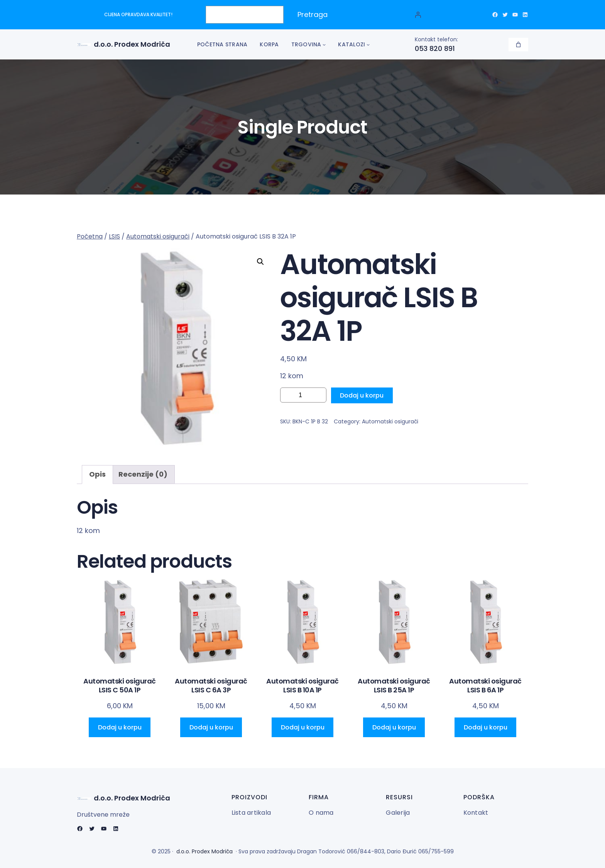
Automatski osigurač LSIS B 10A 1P (302, 686)
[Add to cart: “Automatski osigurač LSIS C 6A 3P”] (211, 727)
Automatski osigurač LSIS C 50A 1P (120, 686)
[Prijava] (418, 15)
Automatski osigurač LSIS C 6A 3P (211, 686)
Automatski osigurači (158, 236)
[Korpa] (518, 45)
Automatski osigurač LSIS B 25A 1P (394, 686)
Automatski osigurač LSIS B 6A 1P (485, 686)
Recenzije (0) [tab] (143, 474)
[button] (260, 262)
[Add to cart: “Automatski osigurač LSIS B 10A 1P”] (302, 727)
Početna (90, 236)
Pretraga (313, 14)
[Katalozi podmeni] (368, 44)
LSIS (114, 236)
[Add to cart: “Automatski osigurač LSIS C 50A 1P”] (120, 727)
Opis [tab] (97, 474)
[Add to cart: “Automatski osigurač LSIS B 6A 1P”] (485, 727)
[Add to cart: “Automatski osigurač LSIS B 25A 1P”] (394, 727)
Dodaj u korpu (362, 395)
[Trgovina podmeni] (324, 44)
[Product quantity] (303, 395)
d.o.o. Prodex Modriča (132, 44)
